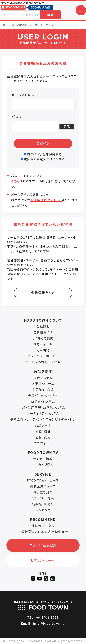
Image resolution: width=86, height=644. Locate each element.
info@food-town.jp (49, 623)
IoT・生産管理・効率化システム (43, 407)
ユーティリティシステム (43, 413)
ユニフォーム (43, 443)
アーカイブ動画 (43, 465)
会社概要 (43, 326)
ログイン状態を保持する (44, 154)
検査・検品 (43, 431)
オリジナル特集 (43, 498)
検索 (50, 15)
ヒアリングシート (43, 560)
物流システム (43, 378)
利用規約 (43, 350)
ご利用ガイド (43, 332)
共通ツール (43, 425)
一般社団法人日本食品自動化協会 (43, 532)
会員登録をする (43, 293)
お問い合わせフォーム (46, 200)
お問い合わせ (43, 344)
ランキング (43, 510)
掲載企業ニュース (43, 486)
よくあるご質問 (43, 338)
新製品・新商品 (43, 504)
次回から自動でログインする (44, 159)
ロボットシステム (43, 401)
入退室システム (43, 384)
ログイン (43, 143)
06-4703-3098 (47, 617)
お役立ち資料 (43, 492)
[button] (81, 10)
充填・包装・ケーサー (43, 395)
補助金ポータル (43, 526)
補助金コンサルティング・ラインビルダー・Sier (43, 419)
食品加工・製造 (43, 390)
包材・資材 (43, 437)
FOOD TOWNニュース (43, 480)
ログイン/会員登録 (43, 545)
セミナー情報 (43, 459)
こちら (16, 181)
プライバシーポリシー (43, 356)
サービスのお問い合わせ (43, 362)
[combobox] (21, 15)
